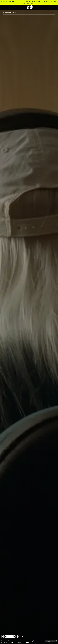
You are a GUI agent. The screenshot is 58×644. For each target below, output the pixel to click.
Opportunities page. (29, 3)
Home (5, 12)
